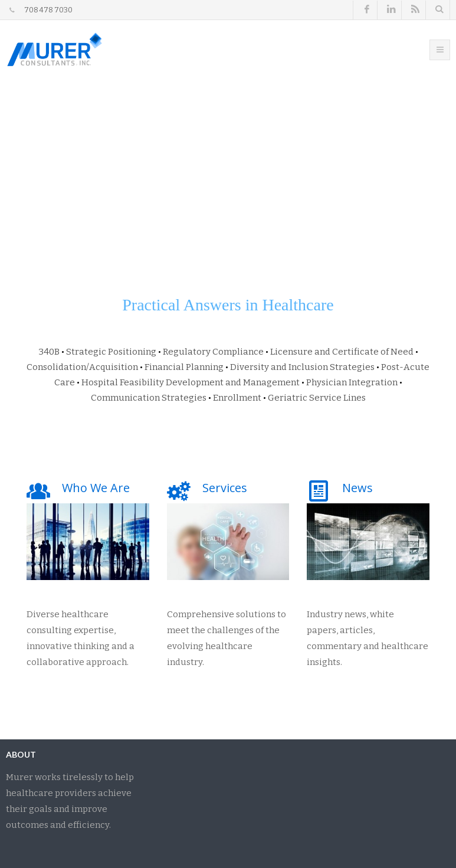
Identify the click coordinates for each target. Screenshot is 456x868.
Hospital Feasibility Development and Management (191, 382)
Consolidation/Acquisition (82, 367)
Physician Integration (352, 382)
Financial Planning (184, 367)
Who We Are (96, 488)
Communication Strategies (149, 398)
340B (49, 352)
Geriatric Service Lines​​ (317, 398)
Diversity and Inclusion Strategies (302, 367)
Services (225, 488)
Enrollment (237, 398)
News (357, 488)
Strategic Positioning (111, 352)
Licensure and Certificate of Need (342, 352)
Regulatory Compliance (213, 352)
